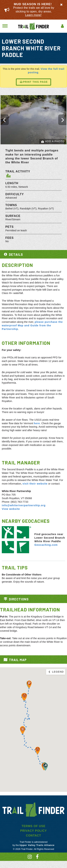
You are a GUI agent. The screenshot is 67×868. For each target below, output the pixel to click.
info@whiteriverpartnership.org (24, 505)
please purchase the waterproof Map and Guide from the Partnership (32, 325)
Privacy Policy (33, 831)
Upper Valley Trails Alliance (37, 845)
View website (11, 509)
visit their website (35, 484)
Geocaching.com (46, 545)
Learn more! (33, 15)
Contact (33, 835)
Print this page (34, 82)
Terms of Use (33, 826)
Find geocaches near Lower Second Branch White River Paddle (50, 538)
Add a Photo (53, 142)
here (37, 423)
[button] (29, 684)
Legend (56, 672)
